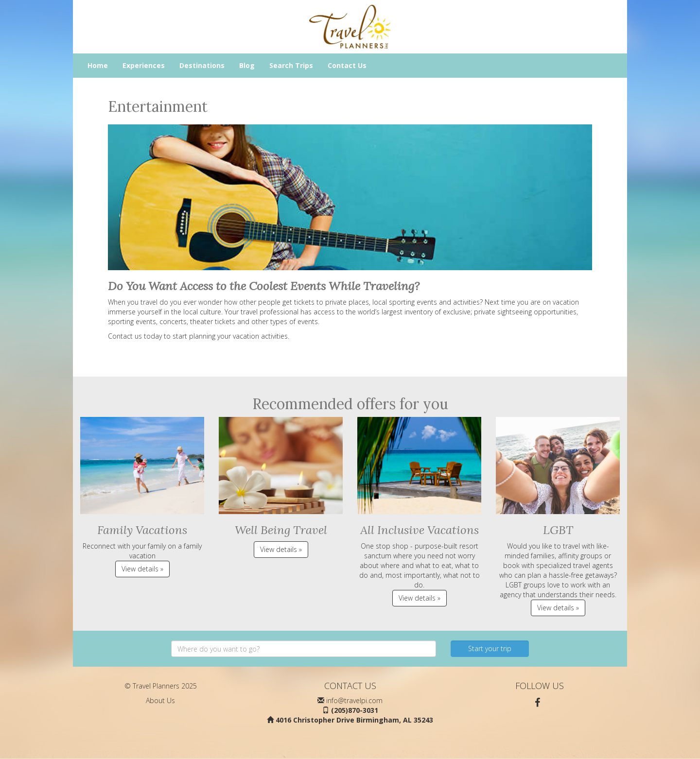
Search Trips (291, 65)
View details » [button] (142, 569)
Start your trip (490, 648)
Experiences (144, 65)
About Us (160, 700)
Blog (247, 65)
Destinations (202, 65)
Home (98, 65)
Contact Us (347, 65)
